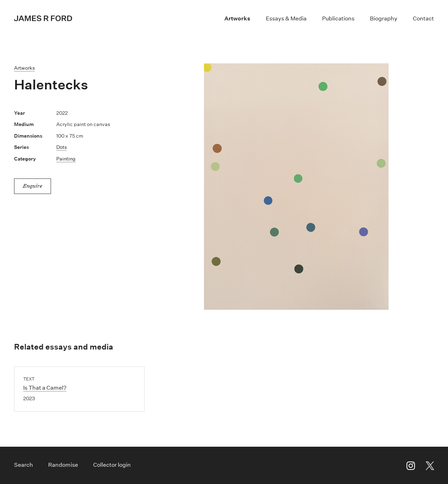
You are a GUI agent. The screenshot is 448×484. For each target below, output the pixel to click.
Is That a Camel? (45, 388)
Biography (384, 18)
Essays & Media (286, 18)
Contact (423, 18)
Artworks (237, 18)
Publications (338, 18)
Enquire (33, 186)
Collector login (112, 465)
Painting (66, 159)
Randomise (63, 465)
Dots (62, 147)
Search (24, 465)
